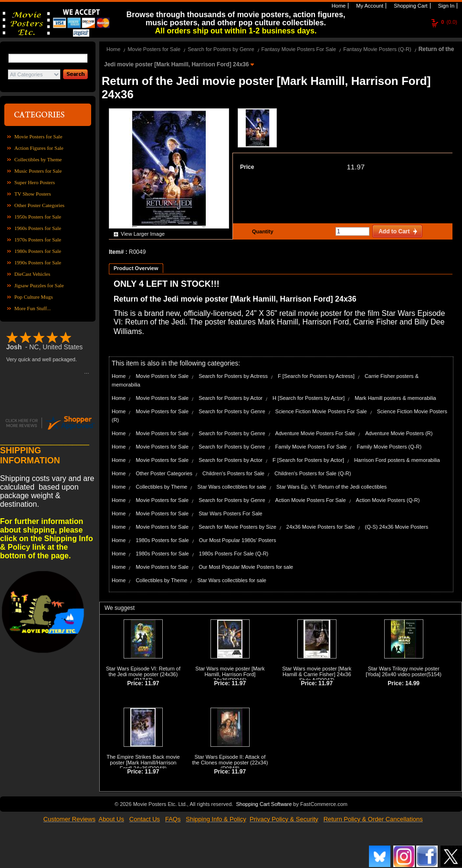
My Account (369, 6)
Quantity (262, 231)
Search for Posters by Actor (231, 398)
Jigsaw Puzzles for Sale (39, 285)
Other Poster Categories (39, 205)
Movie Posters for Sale (38, 136)
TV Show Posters (33, 194)
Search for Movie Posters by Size (237, 527)
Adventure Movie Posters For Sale (315, 433)
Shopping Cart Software (264, 804)
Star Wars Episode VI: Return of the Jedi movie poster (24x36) (143, 671)
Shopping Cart (410, 6)
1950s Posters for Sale (38, 217)
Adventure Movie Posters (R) (399, 433)
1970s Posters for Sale (38, 240)
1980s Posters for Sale (38, 251)
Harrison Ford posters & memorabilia (397, 460)
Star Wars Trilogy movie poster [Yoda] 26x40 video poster (402, 671)
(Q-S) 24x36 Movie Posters (397, 527)
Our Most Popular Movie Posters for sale (246, 567)
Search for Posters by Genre (221, 49)
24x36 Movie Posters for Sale (321, 527)
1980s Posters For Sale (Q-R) (234, 554)
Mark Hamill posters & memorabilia (395, 398)
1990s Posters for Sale (38, 262)
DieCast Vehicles (32, 274)
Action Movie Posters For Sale (311, 500)
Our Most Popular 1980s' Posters (238, 540)
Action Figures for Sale (39, 148)
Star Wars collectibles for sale (231, 487)
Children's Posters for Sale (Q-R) (313, 473)
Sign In (446, 6)
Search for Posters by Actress (233, 376)
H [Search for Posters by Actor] (309, 398)
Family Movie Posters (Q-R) (389, 447)
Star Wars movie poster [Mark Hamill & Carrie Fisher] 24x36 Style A (317, 674)
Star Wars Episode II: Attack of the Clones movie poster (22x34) (230, 760)
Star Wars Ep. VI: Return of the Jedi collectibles (331, 487)
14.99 (412, 683)
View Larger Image (143, 234)
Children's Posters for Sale (233, 473)
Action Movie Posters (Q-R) (388, 500)
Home (338, 6)
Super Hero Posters (35, 182)
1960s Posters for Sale (38, 228)
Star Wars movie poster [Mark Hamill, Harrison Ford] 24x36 (230, 674)
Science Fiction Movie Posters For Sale (321, 411)
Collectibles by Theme (38, 159)
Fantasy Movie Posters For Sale (299, 49)
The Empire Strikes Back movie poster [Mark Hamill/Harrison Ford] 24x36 (143, 763)
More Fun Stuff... (33, 308)
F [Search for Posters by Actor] (308, 460)
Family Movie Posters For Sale (311, 447)
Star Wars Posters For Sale (230, 513)
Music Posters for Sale (38, 171)
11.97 (356, 167)
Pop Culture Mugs (34, 297)
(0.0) (449, 22)
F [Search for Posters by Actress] (316, 376)
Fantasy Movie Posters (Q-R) (377, 49)
